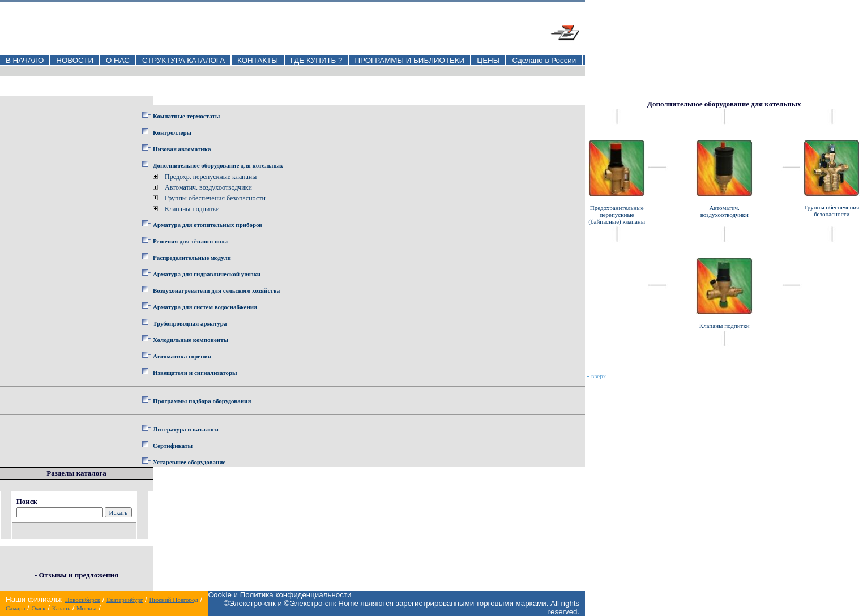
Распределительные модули (192, 258)
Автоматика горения (182, 356)
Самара (15, 608)
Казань (61, 608)
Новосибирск (83, 600)
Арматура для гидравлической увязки (207, 274)
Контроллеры (172, 132)
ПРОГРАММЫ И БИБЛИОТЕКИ (409, 60)
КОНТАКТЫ (258, 60)
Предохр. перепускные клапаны (211, 177)
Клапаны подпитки (192, 209)
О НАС (118, 60)
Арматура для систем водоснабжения (205, 307)
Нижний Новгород (174, 600)
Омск (38, 608)
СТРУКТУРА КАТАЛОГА (183, 60)
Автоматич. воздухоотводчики (208, 187)
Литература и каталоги (186, 429)
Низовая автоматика (182, 149)
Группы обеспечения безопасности (215, 198)
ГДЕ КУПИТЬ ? (317, 60)
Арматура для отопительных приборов (208, 225)
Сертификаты (173, 446)
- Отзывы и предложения (76, 575)
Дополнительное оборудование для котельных (218, 165)
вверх (596, 376)
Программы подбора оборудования (202, 401)
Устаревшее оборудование (189, 462)
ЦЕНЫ (488, 60)
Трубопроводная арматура (190, 323)
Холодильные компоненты (191, 340)
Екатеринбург (125, 600)
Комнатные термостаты (186, 116)
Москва (86, 608)
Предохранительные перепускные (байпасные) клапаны (617, 215)
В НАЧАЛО (25, 60)
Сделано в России (544, 60)
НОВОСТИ (75, 60)
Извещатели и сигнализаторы (195, 373)
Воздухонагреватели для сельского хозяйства (216, 290)
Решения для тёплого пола (190, 241)
